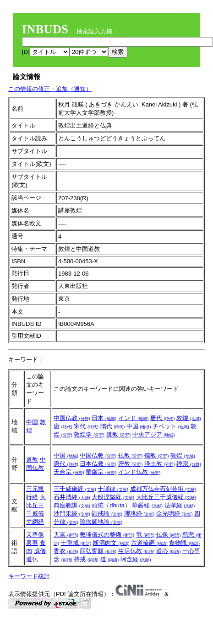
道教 (119, 434)
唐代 (163, 418)
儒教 (157, 455)
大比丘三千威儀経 (166, 497)
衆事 (32, 543)
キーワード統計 (29, 576)
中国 (32, 422)
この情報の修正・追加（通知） (50, 89)
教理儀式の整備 (107, 535)
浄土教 (160, 464)
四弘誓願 (98, 551)
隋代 (113, 426)
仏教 (131, 455)
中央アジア (154, 434)
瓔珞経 (139, 514)
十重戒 (76, 543)
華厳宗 (101, 472)
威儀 (40, 551)
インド (134, 418)
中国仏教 (72, 418)
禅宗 (189, 464)
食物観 (184, 543)
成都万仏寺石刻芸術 (163, 489)
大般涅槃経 (113, 497)
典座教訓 (72, 505)
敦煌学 (89, 434)
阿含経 (136, 559)
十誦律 (113, 489)
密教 (131, 464)
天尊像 (35, 535)
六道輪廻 (149, 543)
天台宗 (69, 472)
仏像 (169, 535)
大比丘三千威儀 (36, 505)
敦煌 (189, 418)
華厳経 (147, 505)
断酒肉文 (111, 543)
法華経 (180, 505)
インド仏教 (139, 472)
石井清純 (72, 497)
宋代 (86, 426)
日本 (104, 418)
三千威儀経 (75, 489)
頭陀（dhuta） (111, 505)
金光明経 (175, 514)
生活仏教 (137, 551)
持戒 (86, 559)
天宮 (66, 535)
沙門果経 (72, 514)
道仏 (32, 559)
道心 (169, 551)
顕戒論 (107, 514)
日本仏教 (98, 464)
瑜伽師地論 (101, 522)
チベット (171, 426)
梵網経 (35, 522)
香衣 (66, 551)
